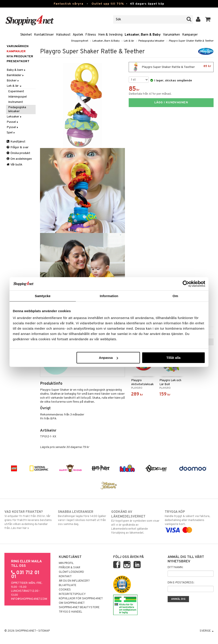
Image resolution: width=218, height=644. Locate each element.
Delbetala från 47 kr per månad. (150, 94)
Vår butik (14, 165)
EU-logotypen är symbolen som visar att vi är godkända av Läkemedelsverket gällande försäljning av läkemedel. (136, 522)
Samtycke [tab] (43, 296)
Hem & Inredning (110, 35)
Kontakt (65, 577)
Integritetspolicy (72, 594)
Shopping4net (80, 41)
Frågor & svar (18, 147)
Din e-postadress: (181, 583)
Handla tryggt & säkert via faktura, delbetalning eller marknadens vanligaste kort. (189, 521)
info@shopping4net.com (29, 599)
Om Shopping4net (72, 603)
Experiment (16, 91)
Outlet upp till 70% (108, 4)
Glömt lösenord (71, 572)
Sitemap (44, 631)
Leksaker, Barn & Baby (143, 35)
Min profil (66, 563)
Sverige (207, 631)
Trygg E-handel (71, 612)
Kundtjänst (16, 142)
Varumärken (171, 35)
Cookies (65, 590)
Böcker (13, 81)
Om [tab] (175, 296)
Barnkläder (15, 75)
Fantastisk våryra (69, 4)
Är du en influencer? (74, 581)
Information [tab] (109, 296)
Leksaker (14, 117)
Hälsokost (63, 35)
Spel (11, 133)
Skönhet (26, 35)
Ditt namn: (175, 567)
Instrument (16, 102)
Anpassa (108, 358)
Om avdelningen (19, 159)
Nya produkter (20, 57)
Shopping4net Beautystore (79, 607)
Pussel (13, 122)
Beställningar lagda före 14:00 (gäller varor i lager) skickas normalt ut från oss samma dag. (82, 518)
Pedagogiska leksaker (151, 41)
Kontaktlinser (44, 35)
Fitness (91, 35)
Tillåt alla (173, 358)
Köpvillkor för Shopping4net (81, 599)
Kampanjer (190, 35)
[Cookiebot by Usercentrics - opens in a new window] (186, 284)
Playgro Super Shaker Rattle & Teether (191, 41)
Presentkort (18, 61)
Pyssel (13, 127)
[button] (208, 19)
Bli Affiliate (68, 585)
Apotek (78, 35)
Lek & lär (129, 41)
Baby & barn (16, 70)
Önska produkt (18, 153)
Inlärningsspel (17, 97)
